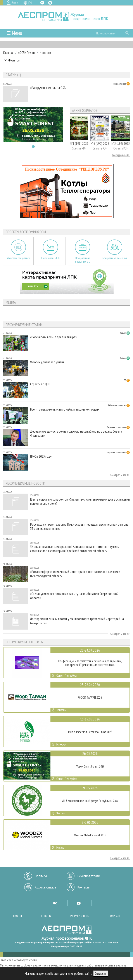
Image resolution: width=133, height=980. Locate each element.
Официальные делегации (115, 258)
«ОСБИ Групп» (27, 53)
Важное (18, 916)
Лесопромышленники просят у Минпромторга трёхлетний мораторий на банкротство (77, 621)
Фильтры (14, 60)
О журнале (114, 916)
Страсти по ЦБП (40, 384)
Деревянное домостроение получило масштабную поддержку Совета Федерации (76, 433)
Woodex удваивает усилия (47, 362)
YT (79, 903)
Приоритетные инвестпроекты (83, 260)
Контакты (84, 887)
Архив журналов (46, 887)
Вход (15, 3)
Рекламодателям (89, 876)
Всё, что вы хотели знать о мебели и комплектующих (65, 409)
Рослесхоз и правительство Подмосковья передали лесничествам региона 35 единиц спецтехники (79, 527)
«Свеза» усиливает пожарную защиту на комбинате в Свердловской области (74, 596)
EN (30, 3)
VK (42, 3)
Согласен (101, 973)
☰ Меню (14, 33)
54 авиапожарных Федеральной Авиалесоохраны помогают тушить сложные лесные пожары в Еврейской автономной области (75, 549)
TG (50, 3)
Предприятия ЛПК (50, 258)
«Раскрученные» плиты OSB (48, 88)
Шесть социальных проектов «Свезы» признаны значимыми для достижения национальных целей (80, 501)
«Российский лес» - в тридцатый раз (53, 337)
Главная (8, 53)
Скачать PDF (79, 148)
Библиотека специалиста (18, 258)
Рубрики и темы (80, 916)
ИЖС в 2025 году (41, 456)
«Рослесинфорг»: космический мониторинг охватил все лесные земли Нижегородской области (75, 574)
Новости (46, 916)
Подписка (41, 876)
